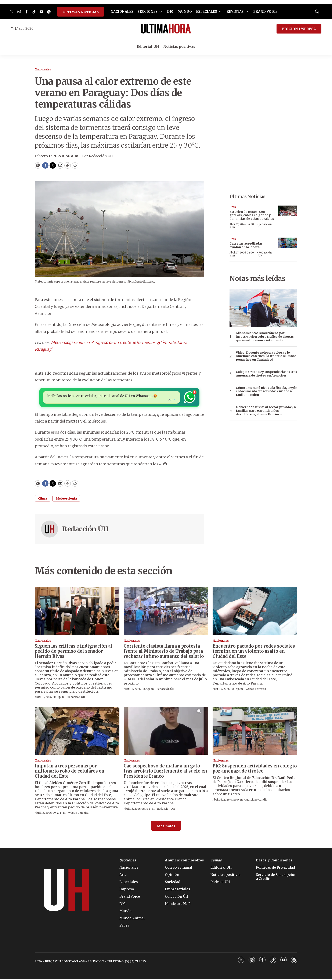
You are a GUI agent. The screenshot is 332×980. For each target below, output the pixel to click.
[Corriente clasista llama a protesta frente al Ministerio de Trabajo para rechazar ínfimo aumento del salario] (166, 612)
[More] (161, 12)
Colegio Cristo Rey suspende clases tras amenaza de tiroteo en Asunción (266, 374)
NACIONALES (122, 12)
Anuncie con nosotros (184, 861)
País (233, 207)
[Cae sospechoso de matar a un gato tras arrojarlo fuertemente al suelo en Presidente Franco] (166, 732)
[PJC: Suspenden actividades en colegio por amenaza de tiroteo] (255, 732)
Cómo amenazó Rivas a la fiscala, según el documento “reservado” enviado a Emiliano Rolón (267, 391)
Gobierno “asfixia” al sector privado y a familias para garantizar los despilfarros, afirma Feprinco (266, 411)
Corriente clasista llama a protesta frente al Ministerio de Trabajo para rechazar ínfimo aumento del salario (164, 652)
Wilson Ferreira (256, 690)
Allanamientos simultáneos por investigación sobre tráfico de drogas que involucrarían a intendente (265, 337)
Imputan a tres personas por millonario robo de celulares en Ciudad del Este (70, 772)
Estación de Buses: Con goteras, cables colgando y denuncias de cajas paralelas (252, 215)
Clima (43, 500)
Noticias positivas (179, 46)
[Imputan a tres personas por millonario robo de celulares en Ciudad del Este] (77, 732)
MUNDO (185, 12)
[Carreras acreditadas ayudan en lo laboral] (288, 243)
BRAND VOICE (265, 12)
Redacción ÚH (85, 530)
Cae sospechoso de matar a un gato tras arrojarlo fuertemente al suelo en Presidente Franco (165, 772)
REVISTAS (235, 12)
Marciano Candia (256, 801)
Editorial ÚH (148, 46)
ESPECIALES (207, 12)
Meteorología (66, 500)
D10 (170, 12)
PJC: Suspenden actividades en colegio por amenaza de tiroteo (255, 769)
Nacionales (43, 69)
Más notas (166, 827)
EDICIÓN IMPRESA (299, 29)
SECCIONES (148, 12)
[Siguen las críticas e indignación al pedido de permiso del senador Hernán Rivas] (77, 612)
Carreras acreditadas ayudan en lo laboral (246, 245)
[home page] (166, 29)
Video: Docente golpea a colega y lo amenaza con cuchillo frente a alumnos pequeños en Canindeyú (266, 356)
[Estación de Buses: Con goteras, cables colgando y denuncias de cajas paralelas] (288, 211)
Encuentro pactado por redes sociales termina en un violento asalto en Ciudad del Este (254, 652)
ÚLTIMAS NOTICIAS (81, 12)
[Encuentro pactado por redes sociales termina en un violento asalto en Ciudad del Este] (255, 612)
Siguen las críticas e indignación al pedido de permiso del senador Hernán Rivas (73, 652)
